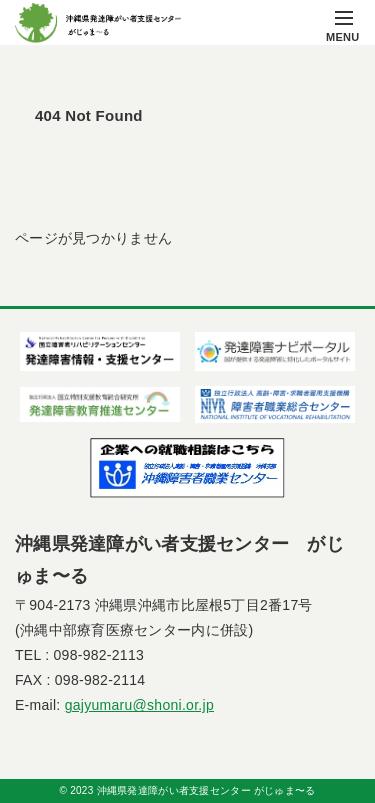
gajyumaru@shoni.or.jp (139, 705)
